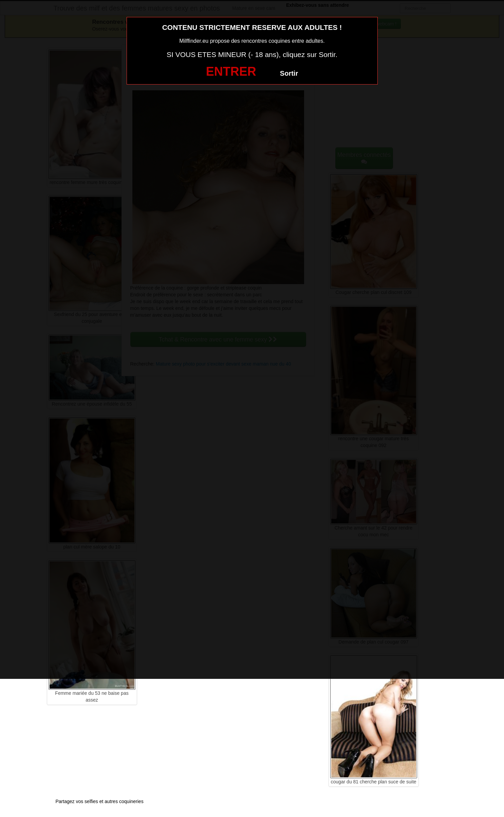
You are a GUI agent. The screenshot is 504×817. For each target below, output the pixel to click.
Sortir (289, 73)
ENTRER (231, 71)
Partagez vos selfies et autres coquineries (100, 801)
